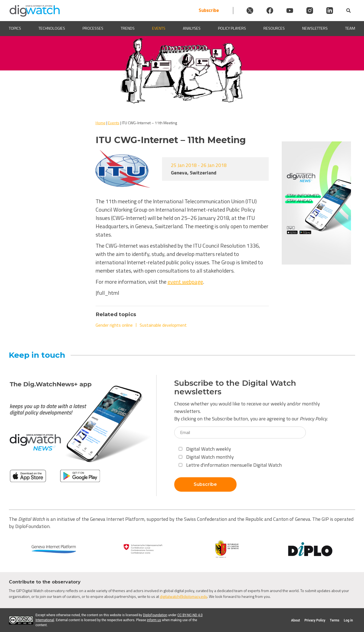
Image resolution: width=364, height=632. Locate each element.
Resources (274, 28)
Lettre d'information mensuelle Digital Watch (230, 465)
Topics (15, 28)
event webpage (185, 282)
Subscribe (209, 10)
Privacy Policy (313, 419)
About (296, 620)
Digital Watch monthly (206, 457)
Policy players (232, 28)
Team (350, 28)
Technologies (52, 28)
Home (101, 123)
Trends (128, 28)
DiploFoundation (155, 615)
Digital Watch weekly (205, 449)
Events (159, 28)
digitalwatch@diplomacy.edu (184, 596)
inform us (154, 620)
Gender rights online (114, 325)
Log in (348, 620)
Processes (93, 28)
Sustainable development (163, 325)
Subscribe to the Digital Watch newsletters (235, 387)
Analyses (192, 28)
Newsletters (315, 28)
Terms (334, 620)
